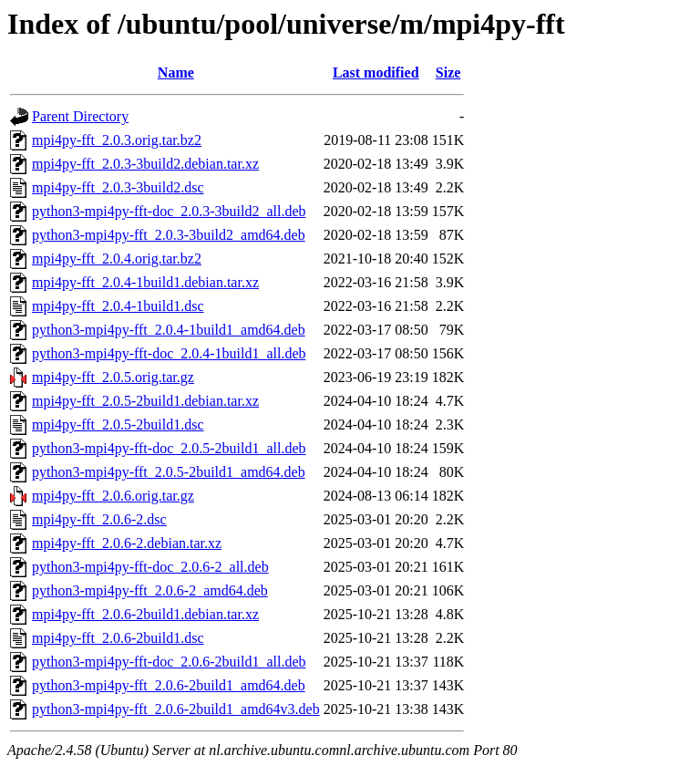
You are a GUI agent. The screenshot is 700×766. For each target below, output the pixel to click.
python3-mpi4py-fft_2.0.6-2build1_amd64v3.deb (176, 709)
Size (448, 72)
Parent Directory (80, 116)
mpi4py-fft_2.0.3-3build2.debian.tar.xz (145, 164)
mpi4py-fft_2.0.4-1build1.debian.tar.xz (145, 282)
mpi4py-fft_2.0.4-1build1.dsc (118, 306)
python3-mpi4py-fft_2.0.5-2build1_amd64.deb (169, 472)
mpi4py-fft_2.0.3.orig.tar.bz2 (117, 140)
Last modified (376, 72)
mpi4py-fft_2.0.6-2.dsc (99, 519)
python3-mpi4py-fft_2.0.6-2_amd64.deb (150, 590)
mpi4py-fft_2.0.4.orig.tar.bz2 (117, 259)
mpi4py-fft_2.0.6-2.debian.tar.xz (127, 543)
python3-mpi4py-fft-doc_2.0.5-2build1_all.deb (169, 448)
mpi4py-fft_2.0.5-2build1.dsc (118, 424)
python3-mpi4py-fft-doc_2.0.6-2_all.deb (150, 567)
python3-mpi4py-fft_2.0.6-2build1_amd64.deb (169, 685)
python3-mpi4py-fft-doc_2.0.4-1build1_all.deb (169, 353)
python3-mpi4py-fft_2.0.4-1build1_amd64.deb (169, 330)
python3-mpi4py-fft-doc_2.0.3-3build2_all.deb (169, 211)
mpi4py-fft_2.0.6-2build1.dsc (118, 638)
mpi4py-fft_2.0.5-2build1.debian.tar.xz (145, 401)
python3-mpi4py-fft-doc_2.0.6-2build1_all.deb (169, 662)
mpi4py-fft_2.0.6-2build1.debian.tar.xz (145, 614)
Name (176, 72)
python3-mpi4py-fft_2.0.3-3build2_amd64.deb (169, 235)
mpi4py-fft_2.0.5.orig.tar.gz (113, 377)
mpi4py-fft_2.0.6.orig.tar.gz (113, 496)
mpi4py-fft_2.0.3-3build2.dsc (118, 187)
